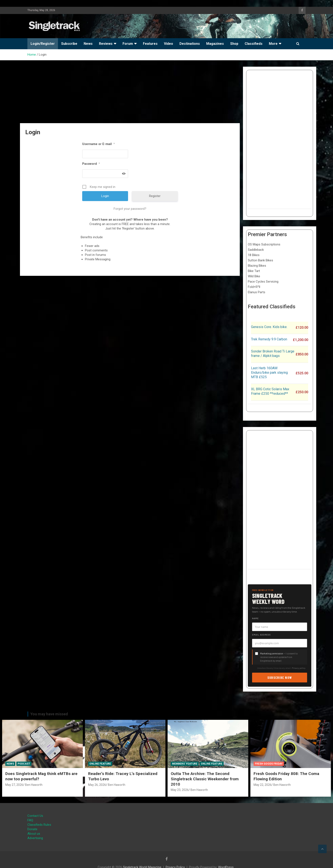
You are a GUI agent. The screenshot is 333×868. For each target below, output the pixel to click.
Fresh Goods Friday (269, 764)
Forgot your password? (130, 209)
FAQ (30, 820)
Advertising (35, 838)
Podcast (24, 764)
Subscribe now (280, 677)
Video (169, 44)
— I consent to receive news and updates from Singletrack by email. (279, 657)
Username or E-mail (99, 144)
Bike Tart (254, 271)
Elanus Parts (257, 292)
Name (255, 618)
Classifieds (254, 44)
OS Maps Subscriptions (264, 244)
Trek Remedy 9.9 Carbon (269, 339)
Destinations (190, 44)
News (88, 44)
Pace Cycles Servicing (263, 282)
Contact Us (35, 816)
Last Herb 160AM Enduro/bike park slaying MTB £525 (269, 373)
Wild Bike (254, 276)
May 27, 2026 (14, 785)
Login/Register (43, 44)
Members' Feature (185, 764)
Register (155, 196)
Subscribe (69, 44)
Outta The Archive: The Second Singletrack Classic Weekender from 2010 (205, 779)
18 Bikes (254, 255)
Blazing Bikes (257, 266)
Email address (261, 635)
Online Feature (100, 764)
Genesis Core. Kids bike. (269, 327)
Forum (128, 44)
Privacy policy (299, 668)
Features (150, 44)
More (273, 44)
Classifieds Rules (39, 825)
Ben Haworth (34, 785)
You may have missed (49, 714)
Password (91, 164)
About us (34, 834)
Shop (234, 44)
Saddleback (256, 250)
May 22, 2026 (262, 785)
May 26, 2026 (97, 785)
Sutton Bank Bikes (260, 260)
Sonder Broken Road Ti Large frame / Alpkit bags (273, 354)
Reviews (106, 44)
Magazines (215, 44)
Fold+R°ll (254, 287)
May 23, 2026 (180, 790)
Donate (32, 829)
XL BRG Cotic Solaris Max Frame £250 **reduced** (270, 391)
